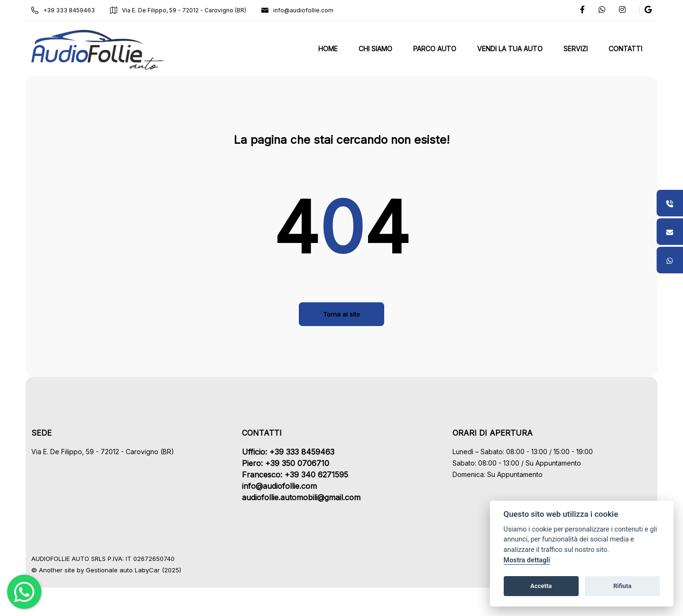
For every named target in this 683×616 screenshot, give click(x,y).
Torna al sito (341, 314)
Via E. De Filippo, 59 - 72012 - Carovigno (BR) (181, 10)
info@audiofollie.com (300, 10)
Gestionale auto (112, 570)
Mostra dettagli (527, 560)
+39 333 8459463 (66, 10)
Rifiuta (622, 586)
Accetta (541, 586)
